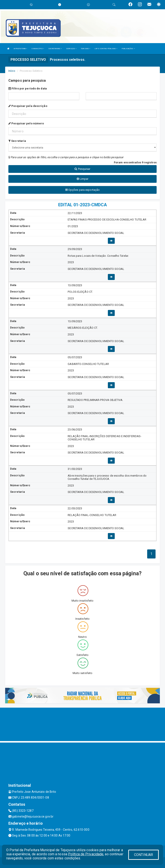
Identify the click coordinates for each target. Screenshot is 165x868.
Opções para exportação (82, 190)
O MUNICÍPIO (38, 49)
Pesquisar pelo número (26, 123)
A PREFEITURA (20, 49)
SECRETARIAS (55, 49)
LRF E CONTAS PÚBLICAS (106, 49)
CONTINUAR (144, 855)
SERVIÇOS (71, 49)
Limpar (83, 179)
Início (12, 71)
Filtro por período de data (28, 88)
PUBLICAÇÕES (128, 49)
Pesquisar (82, 169)
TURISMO (86, 49)
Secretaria (17, 141)
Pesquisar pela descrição (28, 106)
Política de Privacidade (86, 854)
